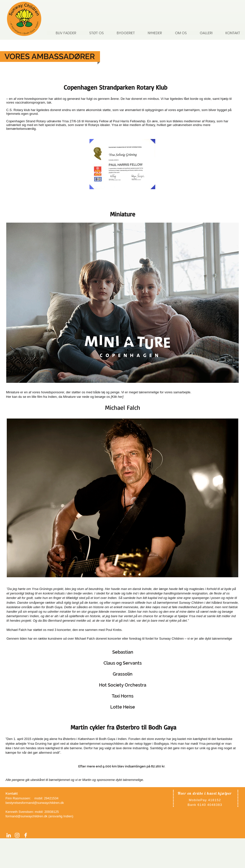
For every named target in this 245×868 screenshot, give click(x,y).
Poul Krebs (113, 630)
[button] (178, 33)
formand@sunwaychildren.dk (26, 816)
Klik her (117, 397)
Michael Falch (17, 630)
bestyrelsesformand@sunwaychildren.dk (35, 803)
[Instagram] (17, 835)
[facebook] (26, 835)
